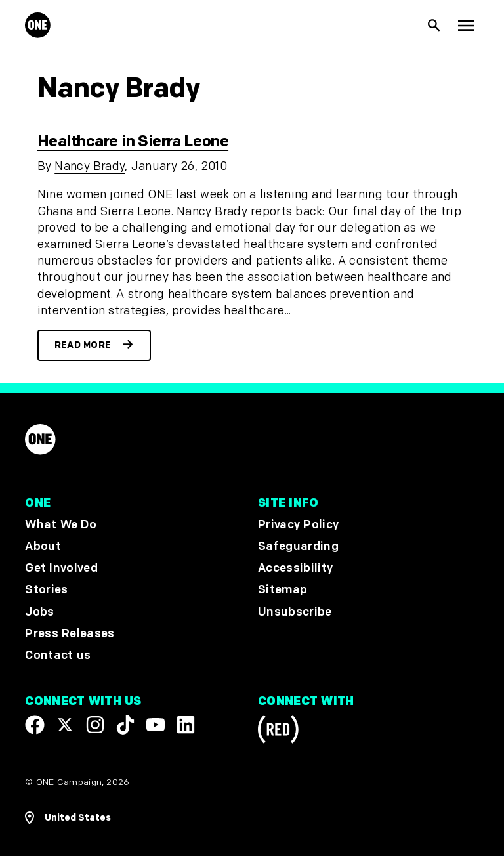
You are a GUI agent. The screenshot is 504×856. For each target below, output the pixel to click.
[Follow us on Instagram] (95, 725)
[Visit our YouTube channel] (156, 725)
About (43, 546)
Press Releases (70, 634)
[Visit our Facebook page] (35, 725)
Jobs (39, 612)
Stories (46, 590)
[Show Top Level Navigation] (466, 26)
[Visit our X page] (65, 725)
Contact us (58, 655)
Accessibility (295, 568)
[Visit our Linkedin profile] (186, 725)
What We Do (60, 525)
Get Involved (61, 568)
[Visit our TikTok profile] (125, 725)
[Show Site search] (434, 26)
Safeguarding (298, 546)
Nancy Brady (90, 166)
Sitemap (283, 590)
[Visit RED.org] (278, 732)
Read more (83, 345)
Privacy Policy (298, 525)
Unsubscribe (295, 612)
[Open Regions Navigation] (68, 818)
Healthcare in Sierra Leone (133, 141)
